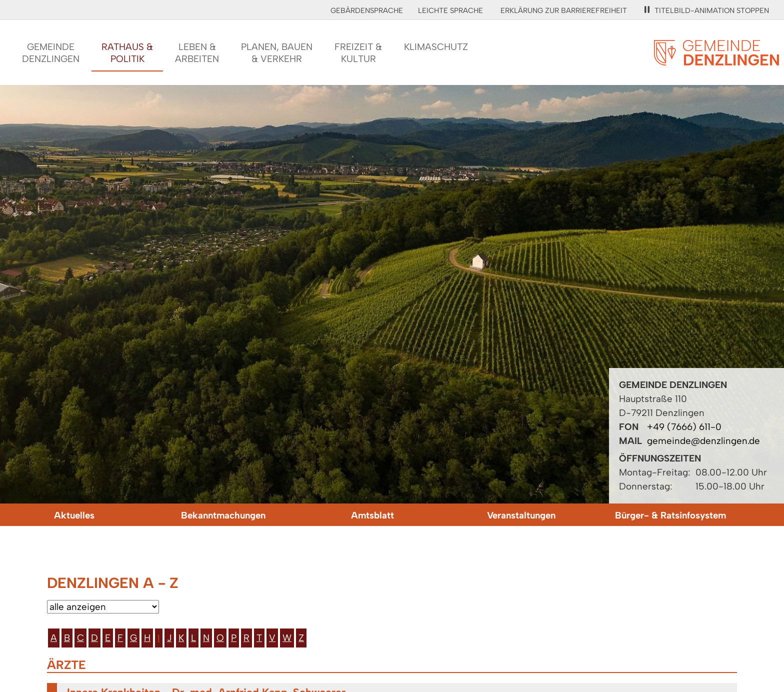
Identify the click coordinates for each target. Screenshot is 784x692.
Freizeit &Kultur (358, 53)
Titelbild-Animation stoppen (707, 10)
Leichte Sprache (450, 10)
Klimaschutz (436, 47)
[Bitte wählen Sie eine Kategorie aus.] (103, 607)
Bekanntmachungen (223, 515)
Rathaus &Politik (127, 53)
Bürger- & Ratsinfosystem (670, 515)
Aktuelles (74, 515)
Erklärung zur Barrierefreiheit (564, 10)
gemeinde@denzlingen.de (703, 441)
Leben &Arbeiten (197, 53)
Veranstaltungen (521, 515)
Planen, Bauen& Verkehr (277, 53)
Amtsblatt (372, 515)
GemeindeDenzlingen (51, 53)
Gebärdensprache (367, 10)
